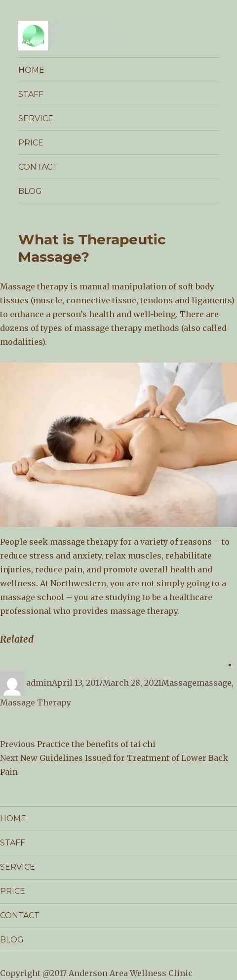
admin (39, 683)
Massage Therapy (36, 702)
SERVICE (36, 118)
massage (214, 683)
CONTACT (38, 167)
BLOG (30, 191)
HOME (31, 70)
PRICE (31, 143)
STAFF (31, 94)
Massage (179, 683)
